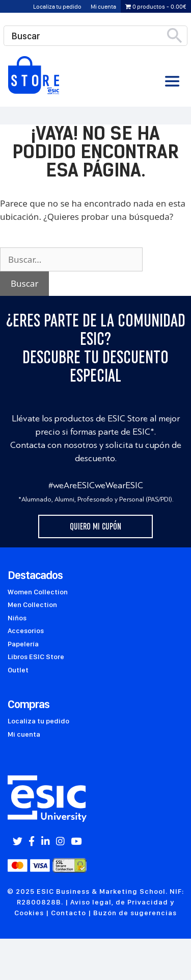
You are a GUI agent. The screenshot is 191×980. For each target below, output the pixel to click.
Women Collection (38, 592)
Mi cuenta (103, 6)
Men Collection (32, 605)
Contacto (69, 913)
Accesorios (26, 631)
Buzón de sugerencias (135, 913)
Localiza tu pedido (57, 6)
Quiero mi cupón (95, 526)
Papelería (23, 644)
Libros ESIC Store (36, 657)
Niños (17, 618)
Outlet (18, 670)
